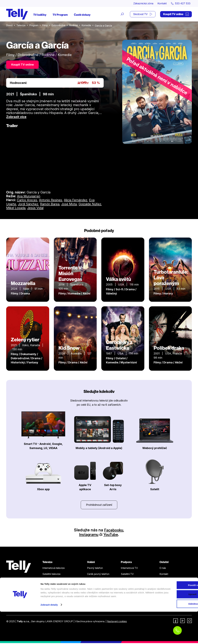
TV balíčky (40, 15)
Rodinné (76, 26)
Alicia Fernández (81, 201)
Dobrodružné (60, 26)
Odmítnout (172, 633)
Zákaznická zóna (140, 4)
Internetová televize (54, 569)
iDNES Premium (168, 599)
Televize (21, 26)
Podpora (126, 563)
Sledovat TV (143, 14)
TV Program (60, 15)
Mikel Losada (29, 208)
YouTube (112, 535)
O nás (163, 569)
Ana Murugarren (30, 197)
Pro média (165, 587)
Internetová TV (129, 569)
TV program (49, 587)
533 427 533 (15, 605)
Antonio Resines (53, 201)
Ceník (45, 593)
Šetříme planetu (129, 593)
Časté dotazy (82, 15)
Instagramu (88, 535)
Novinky (164, 581)
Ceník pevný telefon (98, 575)
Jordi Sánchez (30, 205)
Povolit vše (172, 615)
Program (35, 26)
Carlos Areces (28, 201)
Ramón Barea (54, 205)
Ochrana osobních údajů (134, 587)
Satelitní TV (127, 575)
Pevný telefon (95, 569)
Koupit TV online (176, 14)
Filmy (46, 26)
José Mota (75, 205)
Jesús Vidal (50, 208)
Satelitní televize (51, 575)
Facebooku (114, 531)
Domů (10, 26)
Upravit (172, 624)
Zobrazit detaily (49, 638)
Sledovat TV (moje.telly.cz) (58, 599)
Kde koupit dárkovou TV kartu (59, 581)
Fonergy (164, 593)
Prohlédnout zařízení (99, 506)
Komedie (89, 26)
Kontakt (160, 4)
